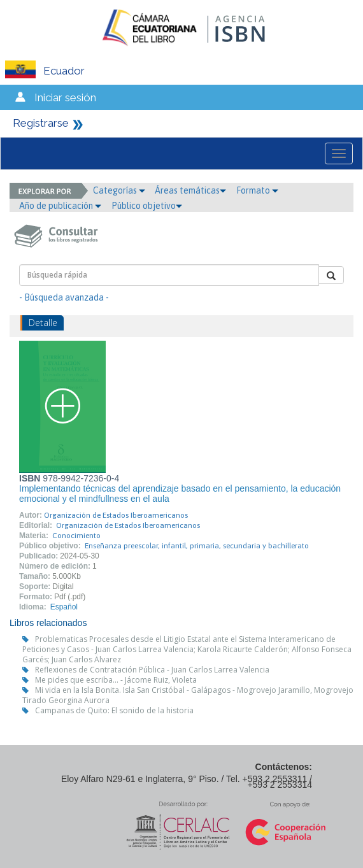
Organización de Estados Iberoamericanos (116, 515)
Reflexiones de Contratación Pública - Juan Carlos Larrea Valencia (152, 670)
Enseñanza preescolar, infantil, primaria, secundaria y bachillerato (197, 546)
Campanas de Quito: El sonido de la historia (114, 710)
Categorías (119, 190)
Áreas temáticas (190, 190)
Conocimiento (76, 536)
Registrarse (41, 123)
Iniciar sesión (65, 97)
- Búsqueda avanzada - (64, 297)
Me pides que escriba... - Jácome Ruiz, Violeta (116, 680)
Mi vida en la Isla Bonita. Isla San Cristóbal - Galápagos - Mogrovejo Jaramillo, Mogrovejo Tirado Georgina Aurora (188, 695)
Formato (257, 190)
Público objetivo (147, 206)
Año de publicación (60, 206)
